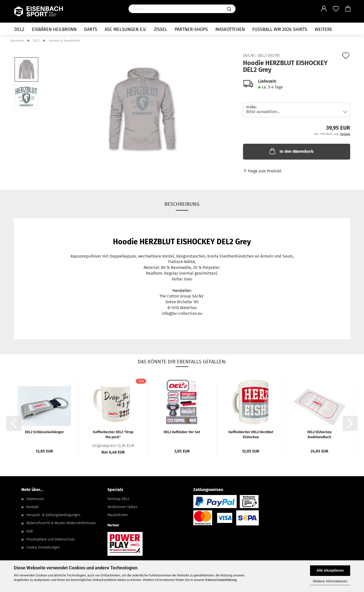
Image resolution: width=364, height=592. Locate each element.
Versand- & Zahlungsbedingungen (53, 515)
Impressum (35, 499)
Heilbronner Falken (123, 507)
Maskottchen (230, 29)
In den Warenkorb (291, 151)
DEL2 (19, 29)
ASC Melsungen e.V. (126, 29)
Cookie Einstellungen (43, 547)
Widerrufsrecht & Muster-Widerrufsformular (61, 523)
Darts (91, 29)
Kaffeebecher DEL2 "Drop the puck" (113, 434)
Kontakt (33, 507)
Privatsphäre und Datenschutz (50, 539)
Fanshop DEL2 (118, 499)
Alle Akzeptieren (330, 570)
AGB (29, 531)
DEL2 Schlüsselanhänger (44, 432)
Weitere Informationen (330, 581)
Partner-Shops (191, 29)
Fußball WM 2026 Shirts (280, 29)
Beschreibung (182, 204)
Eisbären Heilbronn (54, 29)
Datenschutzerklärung (221, 580)
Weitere (324, 29)
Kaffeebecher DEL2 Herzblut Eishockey (251, 434)
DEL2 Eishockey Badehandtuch (319, 434)
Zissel (161, 29)
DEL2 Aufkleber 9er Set (182, 432)
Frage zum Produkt (265, 171)
